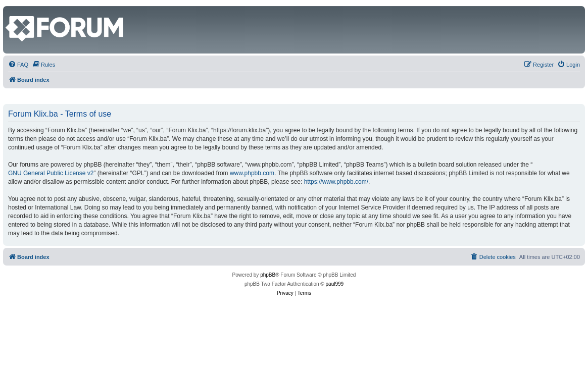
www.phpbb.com (252, 173)
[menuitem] (18, 65)
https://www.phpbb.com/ (336, 182)
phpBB (268, 275)
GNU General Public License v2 (51, 173)
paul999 (335, 284)
